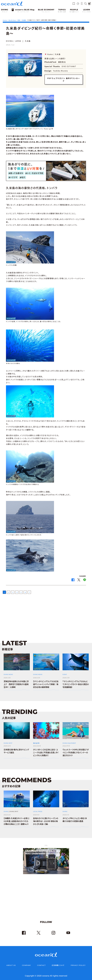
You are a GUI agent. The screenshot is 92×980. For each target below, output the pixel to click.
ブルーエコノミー (46, 12)
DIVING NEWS (8, 672)
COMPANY (26, 963)
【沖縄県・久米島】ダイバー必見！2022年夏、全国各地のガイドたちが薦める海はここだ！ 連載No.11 (16, 819)
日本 (19, 20)
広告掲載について (58, 963)
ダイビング (5, 12)
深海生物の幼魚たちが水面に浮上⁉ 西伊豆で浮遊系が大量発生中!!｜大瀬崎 (16, 682)
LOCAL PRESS (38, 809)
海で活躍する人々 (74, 12)
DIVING (6, 809)
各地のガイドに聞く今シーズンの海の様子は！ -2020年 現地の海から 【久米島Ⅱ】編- (46, 819)
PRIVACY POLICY (78, 963)
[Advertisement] (46, 612)
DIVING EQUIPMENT (69, 741)
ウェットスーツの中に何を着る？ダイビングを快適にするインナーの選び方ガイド (76, 750)
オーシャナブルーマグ (23, 12)
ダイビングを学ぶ (87, 12)
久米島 (24, 20)
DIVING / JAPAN (14, 41)
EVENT (65, 672)
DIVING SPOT (8, 741)
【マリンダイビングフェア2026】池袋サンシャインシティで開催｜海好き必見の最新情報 (46, 682)
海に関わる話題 (62, 12)
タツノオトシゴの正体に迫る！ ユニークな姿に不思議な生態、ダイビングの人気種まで (46, 750)
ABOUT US (11, 963)
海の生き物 (36, 741)
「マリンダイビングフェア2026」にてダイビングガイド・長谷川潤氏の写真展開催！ (76, 682)
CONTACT (41, 963)
